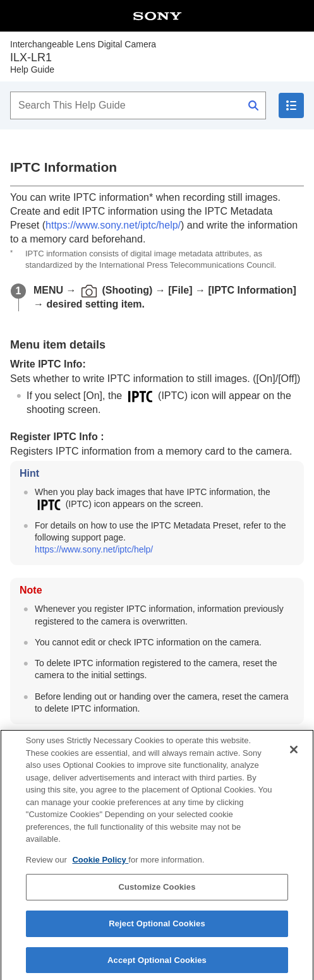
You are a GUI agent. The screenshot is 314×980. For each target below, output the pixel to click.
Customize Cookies (157, 895)
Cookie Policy (100, 868)
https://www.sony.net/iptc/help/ (113, 225)
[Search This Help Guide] (138, 105)
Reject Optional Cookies (157, 932)
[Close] (294, 758)
